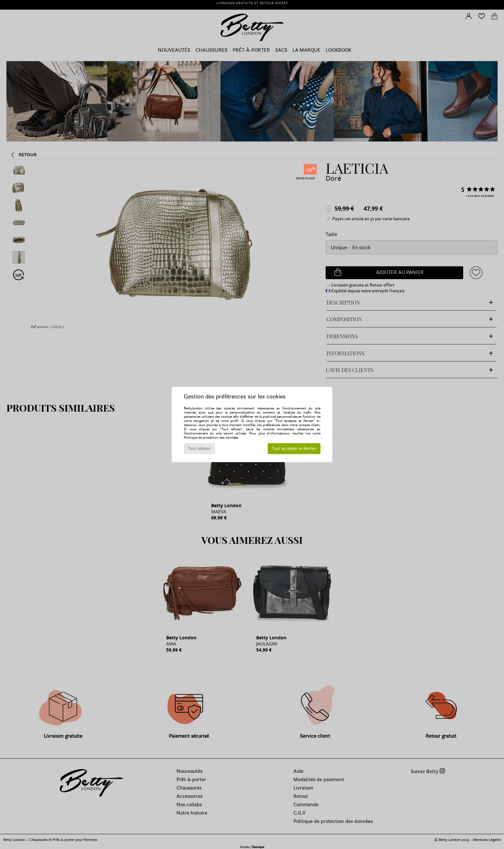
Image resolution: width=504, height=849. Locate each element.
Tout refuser (199, 448)
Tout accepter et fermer (294, 448)
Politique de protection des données (211, 438)
